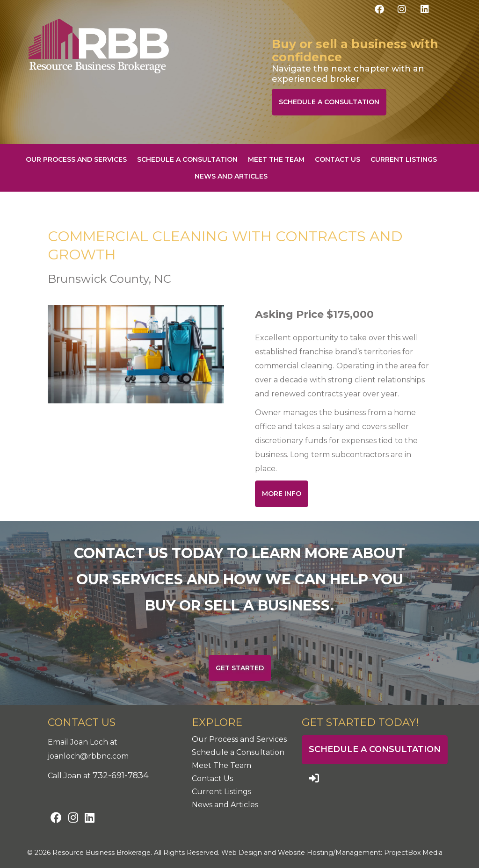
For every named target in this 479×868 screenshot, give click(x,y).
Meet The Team (276, 159)
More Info (282, 494)
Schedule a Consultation (329, 102)
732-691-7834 (121, 775)
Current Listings (404, 159)
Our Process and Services (76, 159)
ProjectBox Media (413, 853)
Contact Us (337, 159)
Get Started (240, 668)
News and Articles (231, 176)
